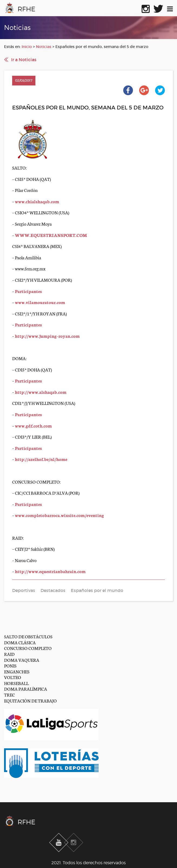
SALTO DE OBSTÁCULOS (28, 636)
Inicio (27, 47)
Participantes (28, 291)
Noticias (44, 47)
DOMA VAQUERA (22, 660)
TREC (9, 695)
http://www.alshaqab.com (41, 392)
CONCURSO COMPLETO (28, 648)
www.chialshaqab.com (37, 201)
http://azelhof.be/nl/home (41, 459)
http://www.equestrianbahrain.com (50, 571)
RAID (9, 654)
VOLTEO (13, 677)
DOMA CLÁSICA (20, 642)
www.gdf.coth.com (33, 426)
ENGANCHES (17, 671)
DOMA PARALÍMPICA (26, 689)
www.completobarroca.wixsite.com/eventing (59, 515)
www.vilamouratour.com (40, 302)
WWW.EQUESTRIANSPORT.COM (51, 235)
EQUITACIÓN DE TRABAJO (30, 700)
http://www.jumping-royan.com (47, 336)
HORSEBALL (16, 683)
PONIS (10, 665)
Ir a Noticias (24, 60)
